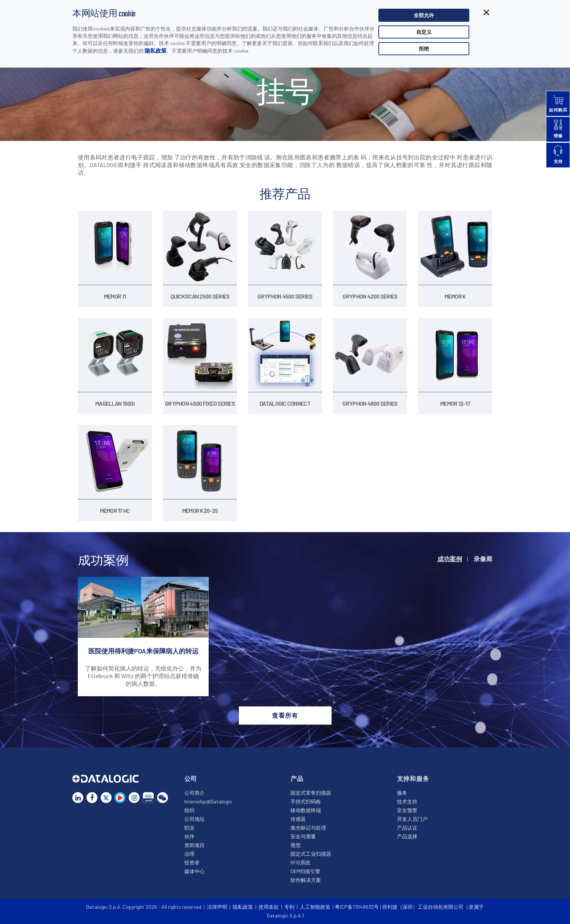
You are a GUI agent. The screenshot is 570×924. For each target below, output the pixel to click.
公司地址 (194, 819)
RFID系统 (300, 862)
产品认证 (407, 828)
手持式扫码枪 (306, 801)
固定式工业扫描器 (311, 854)
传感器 (298, 819)
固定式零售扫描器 (311, 793)
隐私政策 (156, 50)
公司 (191, 778)
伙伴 (189, 836)
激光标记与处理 (308, 828)
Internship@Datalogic (208, 801)
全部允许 (424, 15)
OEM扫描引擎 (305, 871)
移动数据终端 (306, 810)
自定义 (424, 32)
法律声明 (217, 907)
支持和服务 (413, 778)
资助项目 (194, 845)
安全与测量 (303, 836)
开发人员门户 (412, 819)
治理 (189, 854)
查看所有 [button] (285, 715)
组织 (189, 810)
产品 (297, 778)
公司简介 (194, 793)
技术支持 (407, 801)
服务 (402, 793)
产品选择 (407, 836)
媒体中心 (194, 871)
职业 (189, 828)
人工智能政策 (315, 907)
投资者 (192, 862)
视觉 (296, 845)
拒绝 (424, 48)
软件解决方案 (306, 880)
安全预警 (407, 810)
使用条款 (269, 907)
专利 (289, 907)
